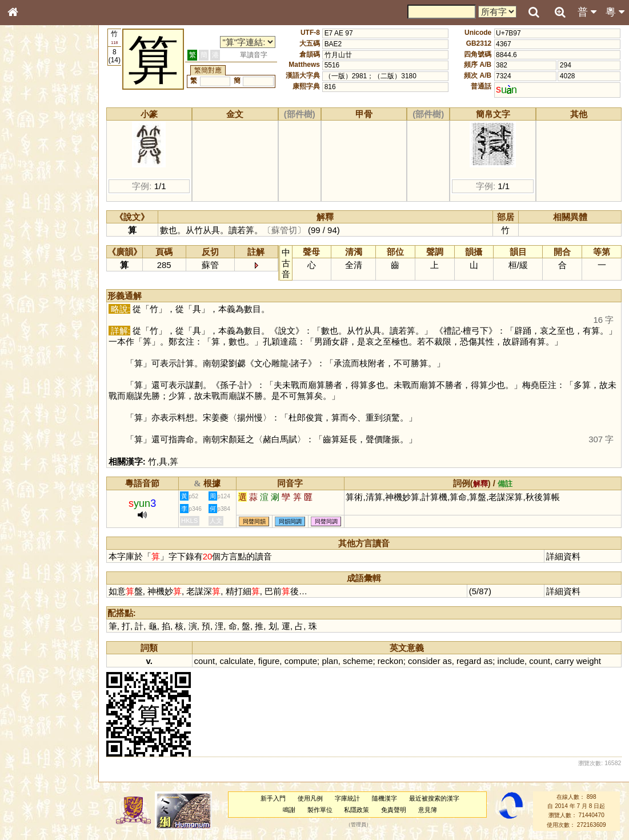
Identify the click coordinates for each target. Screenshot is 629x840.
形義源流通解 (35, 197)
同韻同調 (290, 521)
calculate (236, 661)
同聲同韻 (254, 521)
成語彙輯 (28, 381)
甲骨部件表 (31, 175)
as (447, 661)
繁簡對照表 (31, 391)
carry (564, 661)
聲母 (23, 306)
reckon (390, 661)
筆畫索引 (28, 164)
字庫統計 (347, 798)
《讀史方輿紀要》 (42, 370)
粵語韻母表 (31, 250)
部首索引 (28, 153)
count (205, 661)
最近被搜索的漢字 (434, 798)
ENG (50, 126)
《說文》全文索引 (42, 359)
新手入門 (273, 798)
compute (301, 661)
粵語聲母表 (31, 238)
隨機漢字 (384, 798)
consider (424, 661)
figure (269, 661)
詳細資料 (563, 556)
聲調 (54, 306)
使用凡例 (310, 798)
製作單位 (320, 810)
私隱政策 (356, 810)
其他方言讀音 (35, 328)
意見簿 (428, 810)
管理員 (358, 825)
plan (330, 661)
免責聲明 (394, 810)
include (511, 661)
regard (469, 661)
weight (589, 661)
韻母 (39, 306)
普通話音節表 (35, 317)
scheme (358, 661)
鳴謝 (289, 810)
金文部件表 (31, 186)
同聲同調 (326, 521)
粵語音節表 (31, 227)
